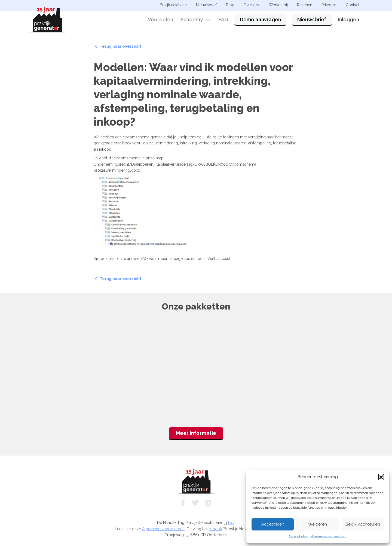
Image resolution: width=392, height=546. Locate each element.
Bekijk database (173, 5)
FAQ (223, 20)
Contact (353, 5)
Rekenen (305, 5)
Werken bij (278, 5)
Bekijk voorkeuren (363, 524)
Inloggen (349, 20)
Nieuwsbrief (312, 20)
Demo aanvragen (260, 20)
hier (231, 523)
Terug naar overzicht (118, 46)
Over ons (252, 5)
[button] (381, 477)
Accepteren (273, 524)
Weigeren (318, 524)
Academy (192, 20)
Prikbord (329, 5)
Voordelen (160, 20)
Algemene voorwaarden (329, 536)
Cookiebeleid (299, 536)
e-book (215, 529)
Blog (230, 5)
